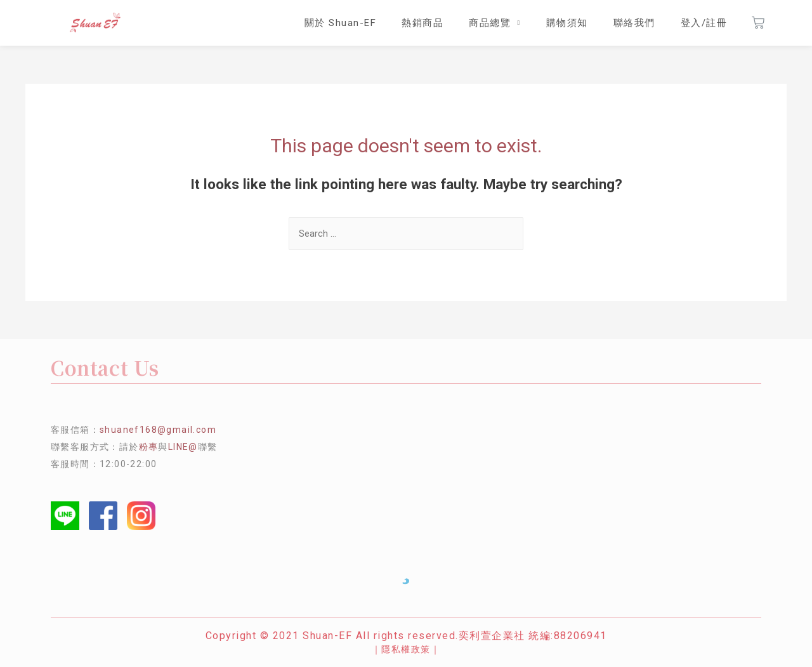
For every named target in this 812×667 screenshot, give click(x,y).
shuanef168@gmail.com (158, 430)
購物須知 (567, 23)
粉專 (149, 447)
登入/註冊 (704, 23)
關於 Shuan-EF (341, 23)
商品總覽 (494, 23)
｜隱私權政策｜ (406, 649)
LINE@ (183, 447)
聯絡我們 (634, 23)
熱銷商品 (422, 23)
